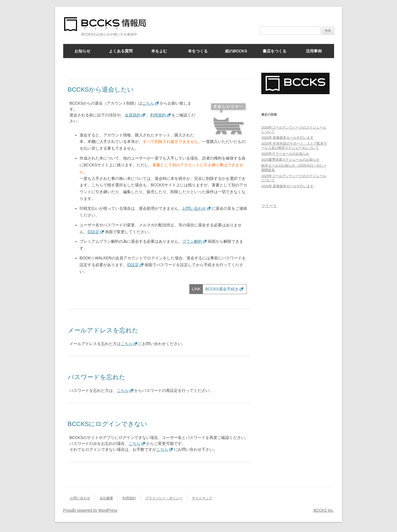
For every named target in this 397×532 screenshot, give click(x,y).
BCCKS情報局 (108, 24)
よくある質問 (121, 51)
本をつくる (198, 51)
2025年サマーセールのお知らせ (285, 154)
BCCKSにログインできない (108, 424)
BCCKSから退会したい (101, 90)
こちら (148, 103)
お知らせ (82, 51)
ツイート (269, 206)
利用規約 (158, 115)
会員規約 (133, 115)
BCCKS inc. (324, 510)
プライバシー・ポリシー (164, 498)
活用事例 (314, 51)
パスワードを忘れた (97, 377)
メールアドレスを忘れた (103, 330)
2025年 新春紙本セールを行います (287, 186)
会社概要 (106, 498)
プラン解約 (192, 241)
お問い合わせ (194, 208)
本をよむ (159, 51)
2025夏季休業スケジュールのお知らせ (290, 159)
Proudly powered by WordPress (90, 510)
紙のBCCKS (236, 51)
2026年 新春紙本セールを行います (287, 137)
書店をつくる (275, 51)
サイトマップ (202, 498)
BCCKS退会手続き (222, 289)
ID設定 (93, 232)
